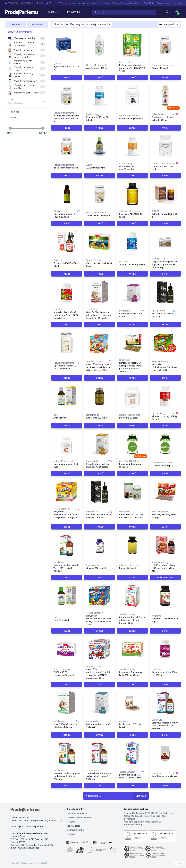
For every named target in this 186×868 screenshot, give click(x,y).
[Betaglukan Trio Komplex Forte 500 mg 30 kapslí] (132, 649)
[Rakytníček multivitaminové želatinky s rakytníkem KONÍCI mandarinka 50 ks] (100, 649)
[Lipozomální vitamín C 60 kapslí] (67, 444)
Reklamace (72, 822)
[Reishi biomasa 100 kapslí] (165, 753)
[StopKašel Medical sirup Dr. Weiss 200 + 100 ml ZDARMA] (67, 545)
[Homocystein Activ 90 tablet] (165, 146)
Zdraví (11, 32)
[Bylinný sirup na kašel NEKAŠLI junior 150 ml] (132, 753)
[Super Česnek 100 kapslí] (100, 194)
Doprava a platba (164, 3)
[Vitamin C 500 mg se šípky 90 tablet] (165, 396)
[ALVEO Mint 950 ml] (100, 146)
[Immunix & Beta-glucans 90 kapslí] (132, 444)
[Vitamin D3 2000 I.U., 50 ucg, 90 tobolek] (132, 146)
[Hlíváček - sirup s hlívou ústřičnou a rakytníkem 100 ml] (165, 545)
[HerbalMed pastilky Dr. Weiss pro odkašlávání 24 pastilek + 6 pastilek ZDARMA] (132, 343)
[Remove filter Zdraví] (61, 24)
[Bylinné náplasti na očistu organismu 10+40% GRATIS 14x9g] (132, 45)
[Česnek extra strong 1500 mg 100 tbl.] (165, 649)
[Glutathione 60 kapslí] (165, 444)
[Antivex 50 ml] (67, 396)
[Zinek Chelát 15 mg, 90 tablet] (100, 96)
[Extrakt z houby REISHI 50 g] (165, 194)
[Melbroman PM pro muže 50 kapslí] (100, 703)
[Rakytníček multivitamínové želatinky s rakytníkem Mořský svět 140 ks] (100, 596)
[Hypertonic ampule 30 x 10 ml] (67, 45)
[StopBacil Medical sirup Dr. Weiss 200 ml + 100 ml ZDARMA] (100, 753)
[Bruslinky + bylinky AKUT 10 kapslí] (165, 492)
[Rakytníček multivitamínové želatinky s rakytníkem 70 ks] (165, 343)
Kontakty (177, 3)
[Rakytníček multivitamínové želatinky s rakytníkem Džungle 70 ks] (67, 492)
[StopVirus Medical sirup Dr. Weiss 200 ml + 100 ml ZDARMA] (165, 703)
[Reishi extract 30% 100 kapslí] (132, 703)
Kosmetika (74, 12)
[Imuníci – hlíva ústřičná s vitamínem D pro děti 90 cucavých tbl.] (67, 292)
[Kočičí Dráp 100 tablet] (100, 396)
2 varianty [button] (165, 577)
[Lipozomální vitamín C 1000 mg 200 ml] (67, 194)
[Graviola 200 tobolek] (100, 545)
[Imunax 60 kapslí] (132, 545)
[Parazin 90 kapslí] (165, 45)
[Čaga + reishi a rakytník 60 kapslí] (100, 242)
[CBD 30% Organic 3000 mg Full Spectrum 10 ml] (100, 492)
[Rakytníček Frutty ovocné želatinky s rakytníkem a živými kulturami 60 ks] (100, 343)
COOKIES (178, 864)
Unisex (13, 117)
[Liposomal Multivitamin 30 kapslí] (165, 596)
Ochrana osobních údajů (79, 818)
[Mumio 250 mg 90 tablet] (132, 96)
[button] (67, 77)
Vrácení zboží (73, 826)
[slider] (10, 128)
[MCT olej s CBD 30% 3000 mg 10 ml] (165, 292)
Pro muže (14, 112)
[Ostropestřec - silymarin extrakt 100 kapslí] (165, 96)
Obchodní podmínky (77, 814)
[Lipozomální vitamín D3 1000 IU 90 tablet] (67, 343)
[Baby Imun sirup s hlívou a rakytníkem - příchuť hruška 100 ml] (132, 596)
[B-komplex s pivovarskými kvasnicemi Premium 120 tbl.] (67, 96)
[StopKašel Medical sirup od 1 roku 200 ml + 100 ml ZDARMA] (67, 753)
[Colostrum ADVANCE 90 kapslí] (132, 194)
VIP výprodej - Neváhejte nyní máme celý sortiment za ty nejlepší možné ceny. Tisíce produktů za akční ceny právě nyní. (102, 3)
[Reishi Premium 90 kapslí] (67, 146)
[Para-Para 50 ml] (67, 596)
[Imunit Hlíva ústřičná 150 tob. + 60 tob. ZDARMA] (132, 492)
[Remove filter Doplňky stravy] (82, 24)
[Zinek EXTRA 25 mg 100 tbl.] (132, 242)
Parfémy (53, 12)
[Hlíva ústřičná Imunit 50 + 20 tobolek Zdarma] (67, 703)
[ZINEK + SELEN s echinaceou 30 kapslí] (67, 649)
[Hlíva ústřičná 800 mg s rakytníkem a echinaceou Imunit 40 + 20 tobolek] (100, 292)
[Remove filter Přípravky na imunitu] (109, 24)
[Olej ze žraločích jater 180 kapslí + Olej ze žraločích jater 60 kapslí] (165, 242)
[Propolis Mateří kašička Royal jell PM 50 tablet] (100, 444)
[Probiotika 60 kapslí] (132, 396)
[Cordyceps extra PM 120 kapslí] (132, 292)
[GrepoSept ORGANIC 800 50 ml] (67, 242)
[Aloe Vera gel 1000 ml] (100, 45)
